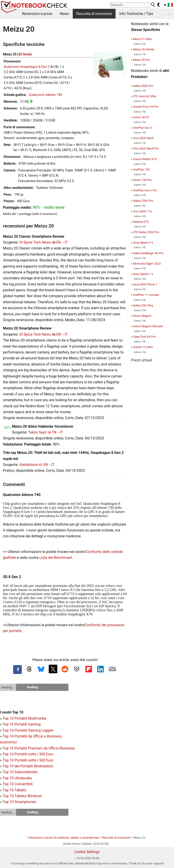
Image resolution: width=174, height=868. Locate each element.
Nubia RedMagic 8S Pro (148, 253)
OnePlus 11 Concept (146, 295)
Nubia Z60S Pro (143, 86)
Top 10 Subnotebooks (20, 772)
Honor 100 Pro (142, 180)
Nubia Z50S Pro (143, 201)
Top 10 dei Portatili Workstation (28, 766)
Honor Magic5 (142, 316)
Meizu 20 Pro (141, 60)
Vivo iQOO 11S (142, 211)
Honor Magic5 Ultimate (148, 326)
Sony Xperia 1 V (143, 274)
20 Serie (24, 54)
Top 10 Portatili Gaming (22, 724)
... (169, 14)
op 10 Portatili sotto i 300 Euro (29, 754)
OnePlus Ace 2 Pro (145, 190)
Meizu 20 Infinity (144, 49)
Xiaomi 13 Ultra (143, 347)
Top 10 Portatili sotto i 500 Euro (28, 760)
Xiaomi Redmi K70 (145, 159)
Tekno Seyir (37, 432)
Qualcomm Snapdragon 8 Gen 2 (27, 67)
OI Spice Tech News (35, 242)
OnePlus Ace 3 (142, 128)
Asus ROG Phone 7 (145, 284)
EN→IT (62, 242)
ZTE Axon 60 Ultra (145, 96)
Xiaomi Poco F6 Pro (146, 107)
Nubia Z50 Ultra (143, 305)
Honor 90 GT (141, 117)
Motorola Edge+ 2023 (147, 264)
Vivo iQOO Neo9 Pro (146, 148)
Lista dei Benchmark (56, 558)
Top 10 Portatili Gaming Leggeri (28, 730)
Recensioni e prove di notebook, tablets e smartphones (64, 838)
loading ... (8, 687)
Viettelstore (29, 465)
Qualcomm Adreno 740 (46, 95)
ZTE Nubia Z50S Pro (146, 232)
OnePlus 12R (141, 170)
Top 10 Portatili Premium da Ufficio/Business (39, 748)
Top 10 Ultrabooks (17, 778)
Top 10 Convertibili (18, 784)
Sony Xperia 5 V (143, 243)
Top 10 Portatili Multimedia (24, 718)
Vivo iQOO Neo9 (143, 138)
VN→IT (49, 465)
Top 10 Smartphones (19, 802)
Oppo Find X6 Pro (144, 337)
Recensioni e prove (37, 14)
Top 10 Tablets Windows (22, 796)
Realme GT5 (141, 222)
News (64, 14)
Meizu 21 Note (142, 39)
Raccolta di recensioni (94, 14)
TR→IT (57, 432)
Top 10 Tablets (14, 790)
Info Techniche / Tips (136, 14)
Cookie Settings (87, 852)
